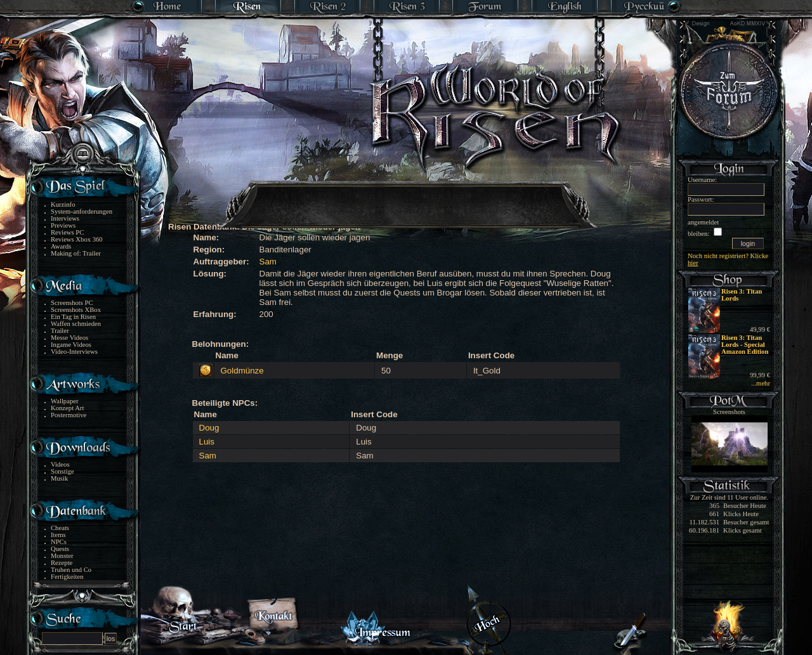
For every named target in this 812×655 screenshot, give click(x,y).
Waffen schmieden (76, 324)
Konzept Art (67, 408)
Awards (61, 246)
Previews (63, 225)
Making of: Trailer (76, 253)
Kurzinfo (63, 204)
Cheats (60, 528)
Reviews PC (67, 232)
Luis (207, 442)
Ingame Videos (71, 345)
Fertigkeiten (67, 577)
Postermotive (69, 415)
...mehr (761, 383)
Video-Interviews (74, 352)
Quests (60, 549)
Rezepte (62, 563)
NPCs (59, 542)
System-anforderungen (82, 211)
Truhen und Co (71, 570)
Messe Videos (69, 338)
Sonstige (62, 471)
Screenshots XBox (76, 310)
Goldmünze (242, 371)
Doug (209, 428)
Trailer (60, 331)
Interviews (65, 218)
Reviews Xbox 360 (77, 239)
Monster (62, 556)
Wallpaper (65, 401)
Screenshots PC (72, 303)
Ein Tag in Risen (73, 317)
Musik (59, 478)
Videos (60, 464)
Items (58, 535)
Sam (268, 262)
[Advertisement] (407, 197)
